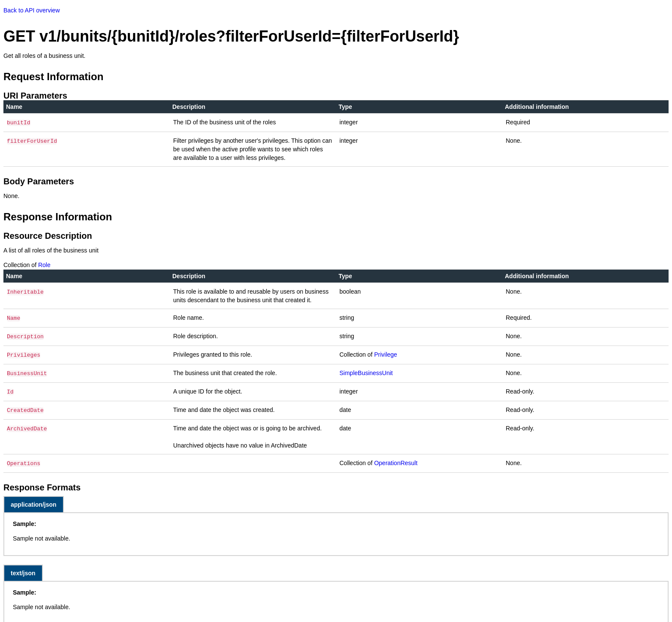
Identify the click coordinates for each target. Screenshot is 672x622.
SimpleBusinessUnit (366, 370)
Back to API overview (32, 10)
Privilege (386, 352)
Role (44, 264)
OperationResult (396, 457)
